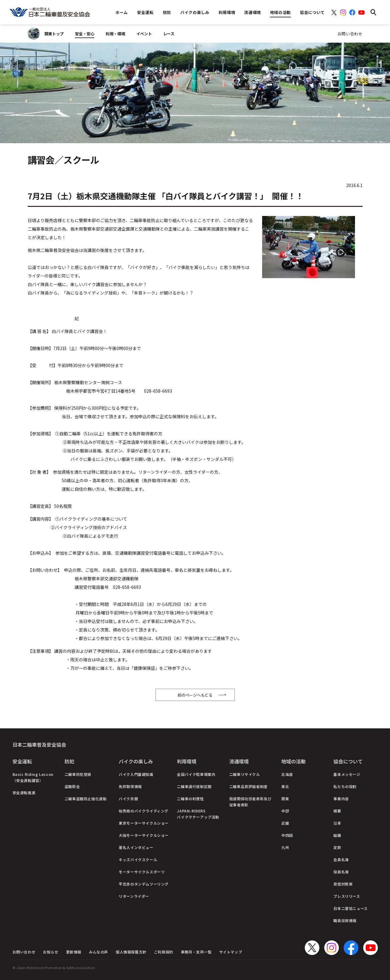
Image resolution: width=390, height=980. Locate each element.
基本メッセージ (347, 774)
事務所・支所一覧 (196, 952)
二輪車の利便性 (190, 799)
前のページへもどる (195, 695)
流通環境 (239, 761)
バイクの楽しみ (136, 761)
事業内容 (341, 799)
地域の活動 (293, 761)
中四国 (287, 835)
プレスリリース (347, 896)
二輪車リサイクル (245, 774)
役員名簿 (341, 872)
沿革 (337, 823)
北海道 (287, 774)
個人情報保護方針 (131, 952)
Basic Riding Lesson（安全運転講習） (33, 777)
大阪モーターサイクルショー (144, 835)
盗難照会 (72, 786)
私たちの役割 (345, 786)
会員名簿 (341, 860)
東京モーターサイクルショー (144, 823)
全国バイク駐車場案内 (196, 774)
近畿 (285, 823)
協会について (348, 761)
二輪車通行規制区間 (194, 786)
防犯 (69, 761)
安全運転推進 (24, 792)
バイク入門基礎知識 (136, 774)
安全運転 (22, 761)
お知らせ (51, 952)
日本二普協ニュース (350, 908)
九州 (285, 847)
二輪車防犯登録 (78, 774)
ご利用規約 (164, 952)
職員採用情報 (345, 920)
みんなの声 (98, 952)
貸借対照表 (343, 884)
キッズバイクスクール (138, 860)
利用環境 (187, 761)
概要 (337, 811)
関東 (285, 799)
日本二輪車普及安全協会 (39, 745)
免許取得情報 (130, 786)
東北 (285, 786)
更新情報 (74, 952)
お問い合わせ (350, 34)
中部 (285, 811)
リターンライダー (134, 896)
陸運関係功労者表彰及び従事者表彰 (250, 802)
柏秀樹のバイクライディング (144, 811)
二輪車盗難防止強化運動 (86, 799)
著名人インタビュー (136, 847)
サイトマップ (231, 952)
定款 (337, 847)
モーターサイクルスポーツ (142, 872)
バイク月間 (128, 799)
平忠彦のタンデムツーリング (144, 884)
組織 (337, 835)
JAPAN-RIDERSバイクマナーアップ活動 (198, 814)
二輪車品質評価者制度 (248, 786)
